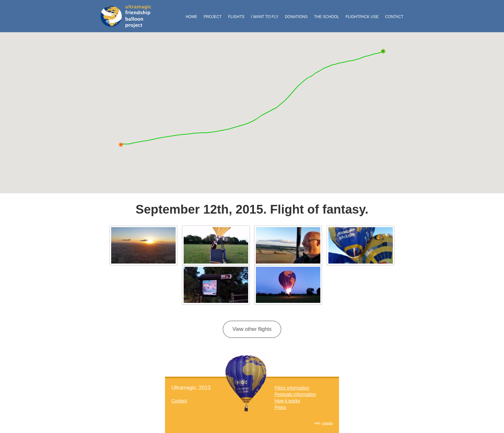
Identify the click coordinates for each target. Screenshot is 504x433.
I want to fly (265, 17)
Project (213, 17)
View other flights (252, 329)
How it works (287, 401)
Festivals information (295, 394)
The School (326, 17)
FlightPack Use (362, 17)
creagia (327, 423)
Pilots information (292, 388)
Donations (296, 17)
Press (280, 407)
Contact (394, 17)
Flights (236, 17)
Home (191, 17)
